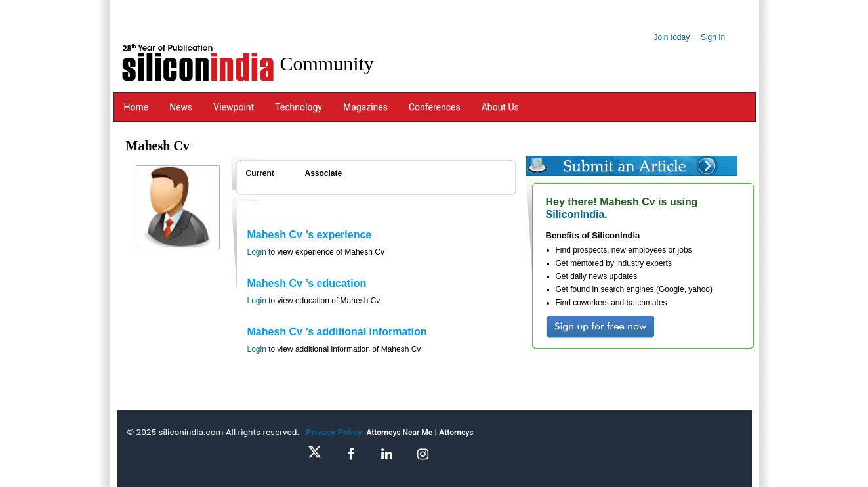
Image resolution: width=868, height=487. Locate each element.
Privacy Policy (336, 432)
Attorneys (456, 433)
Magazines (365, 107)
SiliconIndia (575, 214)
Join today (672, 37)
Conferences (435, 107)
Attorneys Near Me (399, 433)
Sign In (713, 37)
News (181, 107)
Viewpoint (234, 107)
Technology (299, 107)
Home (136, 107)
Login (257, 252)
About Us (500, 107)
